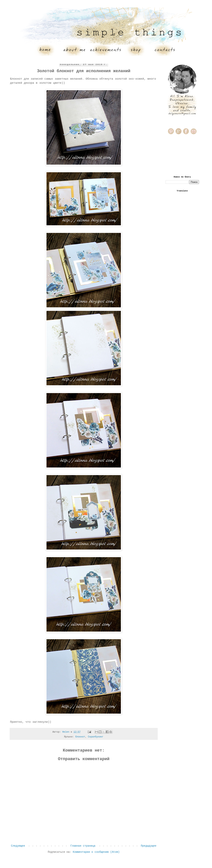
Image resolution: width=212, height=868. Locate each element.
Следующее (18, 846)
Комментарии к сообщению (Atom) (96, 852)
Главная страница (83, 846)
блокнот (80, 737)
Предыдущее (149, 846)
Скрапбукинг (96, 737)
